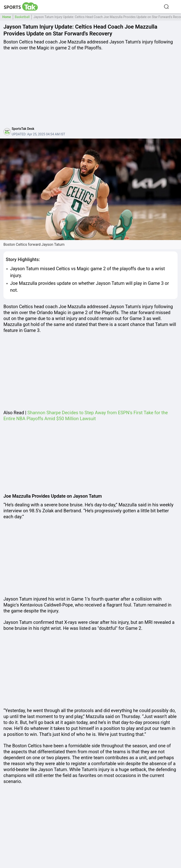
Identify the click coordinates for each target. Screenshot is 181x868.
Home (7, 17)
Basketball (22, 17)
